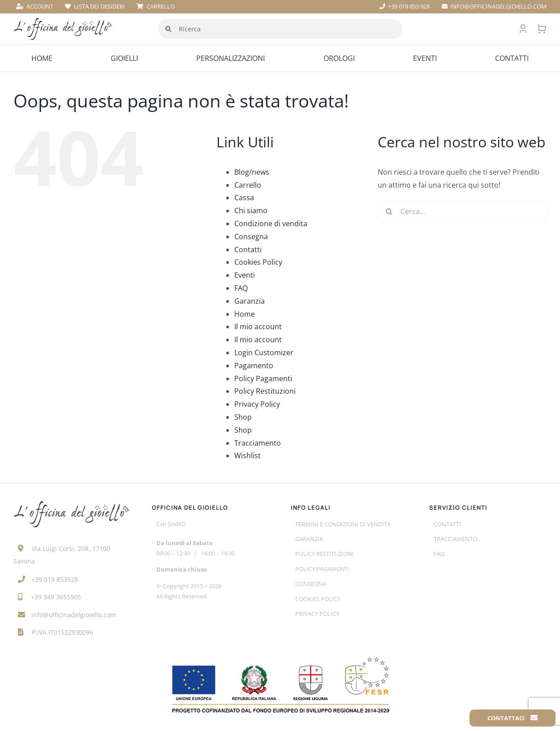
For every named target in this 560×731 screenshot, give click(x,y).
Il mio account (258, 327)
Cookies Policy (258, 262)
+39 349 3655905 (56, 597)
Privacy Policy (257, 404)
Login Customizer (264, 353)
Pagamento (254, 365)
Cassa (244, 198)
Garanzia (250, 301)
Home (245, 314)
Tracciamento (258, 443)
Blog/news (252, 172)
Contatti (248, 249)
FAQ (241, 288)
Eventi (245, 275)
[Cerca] (168, 29)
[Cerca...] (462, 211)
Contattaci (513, 718)
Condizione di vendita (271, 224)
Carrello (248, 185)
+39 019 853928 (55, 579)
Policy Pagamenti (263, 378)
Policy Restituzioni (265, 391)
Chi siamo (251, 211)
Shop (243, 417)
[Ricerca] (280, 29)
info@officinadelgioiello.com (74, 615)
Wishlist (248, 456)
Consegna (251, 236)
